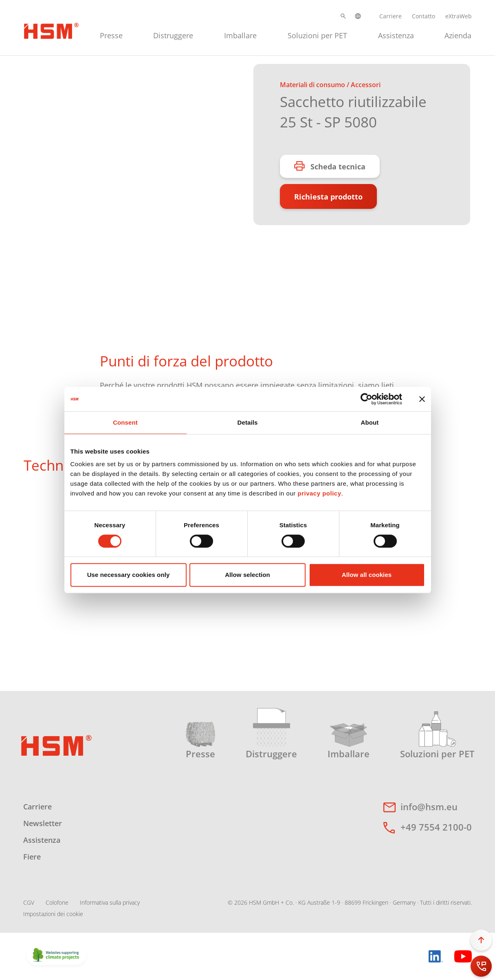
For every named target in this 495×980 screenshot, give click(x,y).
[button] (343, 16)
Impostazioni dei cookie (53, 914)
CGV (29, 902)
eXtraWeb (459, 16)
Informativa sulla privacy (110, 902)
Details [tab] (248, 422)
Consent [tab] (125, 422)
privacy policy (319, 493)
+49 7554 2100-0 (436, 827)
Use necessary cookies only (129, 575)
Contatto (423, 16)
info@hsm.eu (429, 807)
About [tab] (370, 422)
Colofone (57, 902)
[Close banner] (422, 399)
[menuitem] (111, 34)
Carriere (390, 16)
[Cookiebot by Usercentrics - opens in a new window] (366, 399)
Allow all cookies (367, 575)
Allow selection (247, 575)
